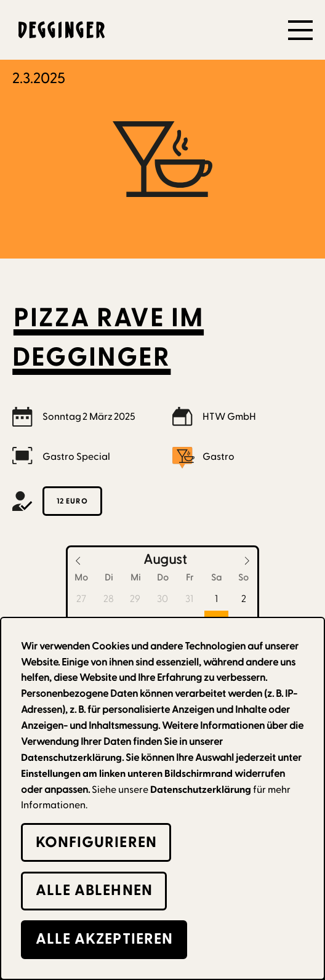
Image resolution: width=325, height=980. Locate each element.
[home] (58, 30)
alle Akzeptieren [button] (105, 939)
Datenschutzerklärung (201, 789)
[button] (300, 30)
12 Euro (72, 501)
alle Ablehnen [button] (94, 890)
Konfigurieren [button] (96, 842)
